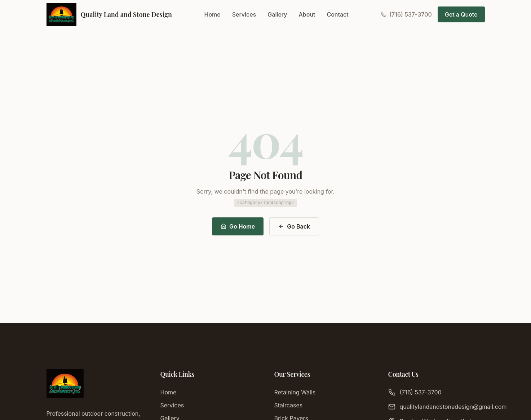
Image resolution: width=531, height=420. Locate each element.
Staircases (289, 405)
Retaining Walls (295, 392)
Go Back (294, 226)
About (307, 14)
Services (244, 14)
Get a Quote (461, 14)
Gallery (277, 14)
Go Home (238, 226)
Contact (337, 14)
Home (213, 14)
